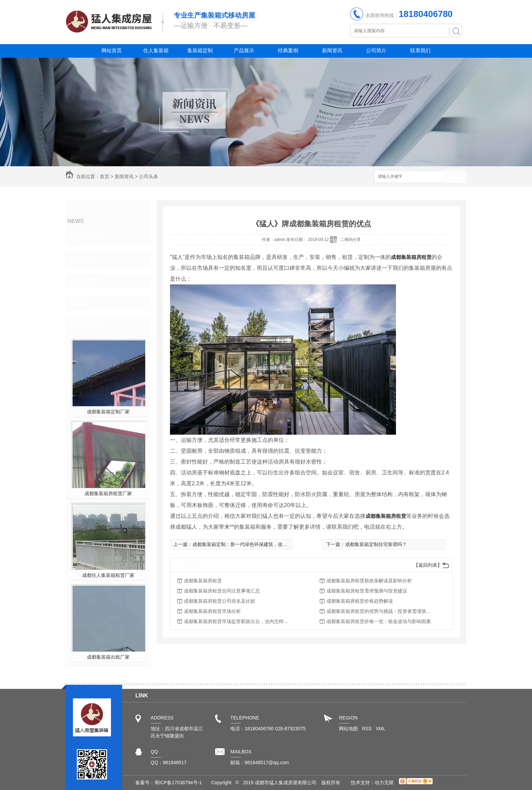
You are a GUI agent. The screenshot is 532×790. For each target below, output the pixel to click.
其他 (82, 303)
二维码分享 (350, 240)
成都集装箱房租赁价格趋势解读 (360, 601)
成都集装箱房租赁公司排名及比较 (220, 601)
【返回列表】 (428, 565)
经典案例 (288, 50)
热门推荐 (88, 325)
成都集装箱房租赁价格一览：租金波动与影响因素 (379, 621)
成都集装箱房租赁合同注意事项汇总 (222, 591)
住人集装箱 (156, 50)
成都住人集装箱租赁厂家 (108, 575)
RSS (368, 729)
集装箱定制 (200, 50)
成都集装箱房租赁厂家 (108, 493)
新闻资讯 (332, 50)
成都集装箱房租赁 (411, 257)
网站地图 (348, 729)
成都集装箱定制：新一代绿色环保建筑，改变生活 (245, 544)
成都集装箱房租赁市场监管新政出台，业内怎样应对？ (238, 621)
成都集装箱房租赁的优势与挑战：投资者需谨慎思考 (381, 611)
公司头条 (149, 176)
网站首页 (112, 50)
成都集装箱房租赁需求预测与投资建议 (367, 591)
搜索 (454, 177)
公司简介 (376, 50)
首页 (104, 176)
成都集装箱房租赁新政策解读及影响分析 (369, 581)
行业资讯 (88, 260)
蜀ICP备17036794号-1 (178, 783)
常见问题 (88, 281)
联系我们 (420, 50)
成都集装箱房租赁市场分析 (212, 611)
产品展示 (244, 50)
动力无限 (384, 783)
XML (381, 729)
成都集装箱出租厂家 (108, 657)
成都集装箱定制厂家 (108, 412)
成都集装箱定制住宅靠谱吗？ (376, 544)
